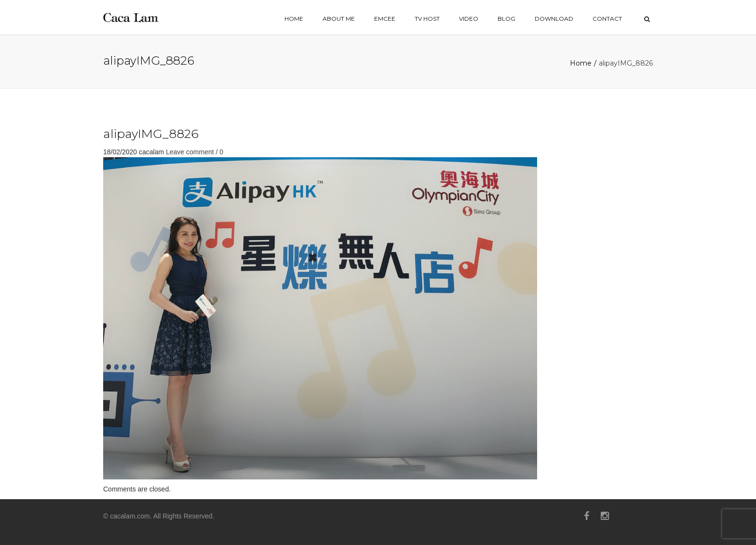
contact (607, 19)
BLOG (506, 19)
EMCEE (385, 19)
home (294, 19)
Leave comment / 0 (195, 152)
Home (581, 63)
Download (554, 19)
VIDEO (469, 19)
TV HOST (427, 19)
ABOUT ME (339, 19)
